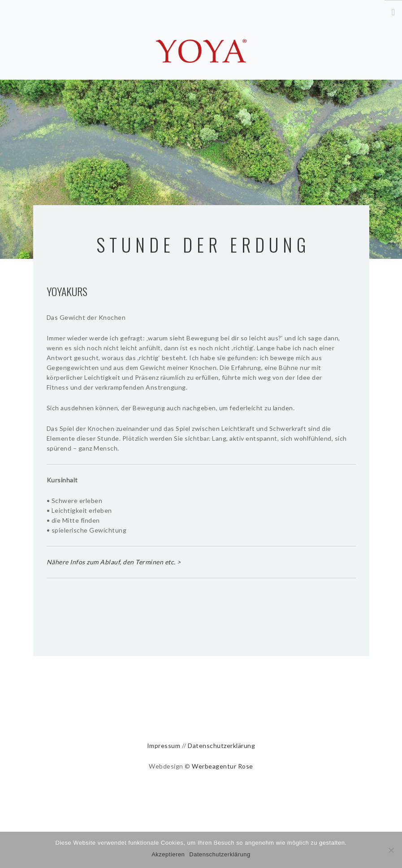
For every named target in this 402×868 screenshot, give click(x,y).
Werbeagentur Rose (223, 766)
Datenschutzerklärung (221, 746)
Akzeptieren (168, 854)
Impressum (164, 746)
